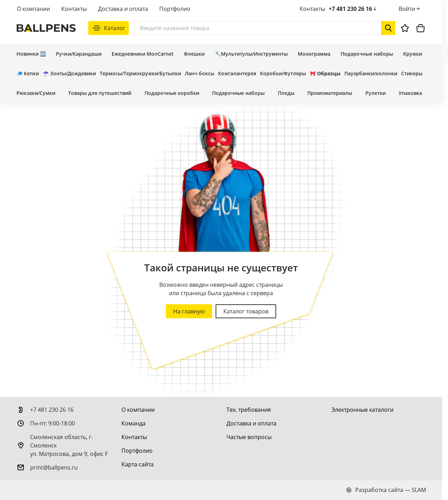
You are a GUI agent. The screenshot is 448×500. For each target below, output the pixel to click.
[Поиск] (265, 28)
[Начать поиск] (388, 28)
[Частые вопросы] (249, 437)
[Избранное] (405, 28)
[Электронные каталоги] (362, 410)
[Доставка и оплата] (251, 423)
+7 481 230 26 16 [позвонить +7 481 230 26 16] (353, 9)
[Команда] (134, 423)
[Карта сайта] (138, 464)
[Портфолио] (137, 451)
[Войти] (410, 9)
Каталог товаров (246, 311)
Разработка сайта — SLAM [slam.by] (386, 490)
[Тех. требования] (249, 410)
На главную (189, 311)
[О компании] (138, 410)
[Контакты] (134, 437)
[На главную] (46, 28)
